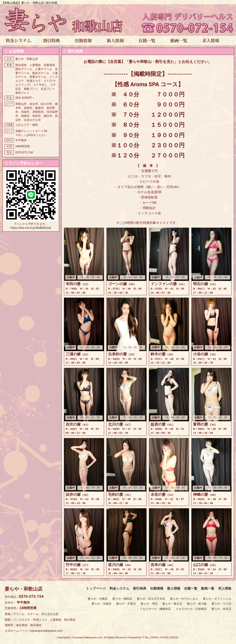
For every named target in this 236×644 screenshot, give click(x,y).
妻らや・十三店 (221, 604)
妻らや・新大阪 (197, 604)
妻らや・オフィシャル (217, 599)
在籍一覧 (191, 588)
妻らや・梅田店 (122, 599)
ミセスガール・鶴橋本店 (155, 609)
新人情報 (174, 588)
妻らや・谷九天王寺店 (151, 599)
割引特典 (140, 588)
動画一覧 (208, 588)
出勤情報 (157, 588)
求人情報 (225, 588)
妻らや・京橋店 (98, 599)
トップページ (96, 588)
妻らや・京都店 (101, 604)
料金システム (119, 588)
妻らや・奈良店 (221, 609)
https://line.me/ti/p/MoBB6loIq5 (31, 228)
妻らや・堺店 (149, 604)
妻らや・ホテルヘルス (184, 599)
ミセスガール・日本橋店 (191, 609)
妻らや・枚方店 (172, 604)
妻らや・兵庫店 (126, 604)
